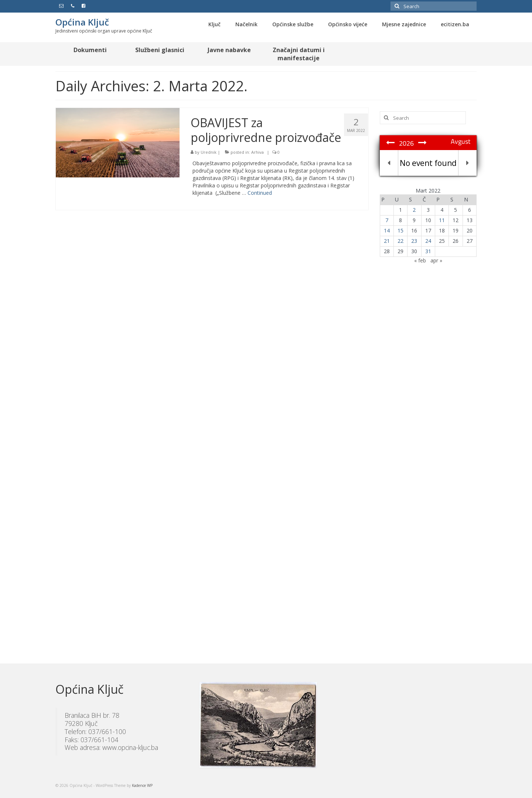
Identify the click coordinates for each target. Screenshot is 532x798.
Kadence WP (142, 785)
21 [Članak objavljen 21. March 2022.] (387, 241)
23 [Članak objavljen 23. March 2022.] (414, 241)
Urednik (209, 152)
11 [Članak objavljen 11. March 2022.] (442, 220)
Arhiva (258, 152)
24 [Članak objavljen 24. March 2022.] (428, 241)
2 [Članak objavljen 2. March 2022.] (414, 210)
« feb (420, 260)
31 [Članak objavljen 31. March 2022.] (428, 251)
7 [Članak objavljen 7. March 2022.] (387, 220)
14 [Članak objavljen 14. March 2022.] (387, 230)
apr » (436, 260)
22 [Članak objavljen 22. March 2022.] (400, 241)
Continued (260, 193)
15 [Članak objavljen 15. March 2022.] (400, 230)
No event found (428, 163)
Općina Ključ (82, 22)
